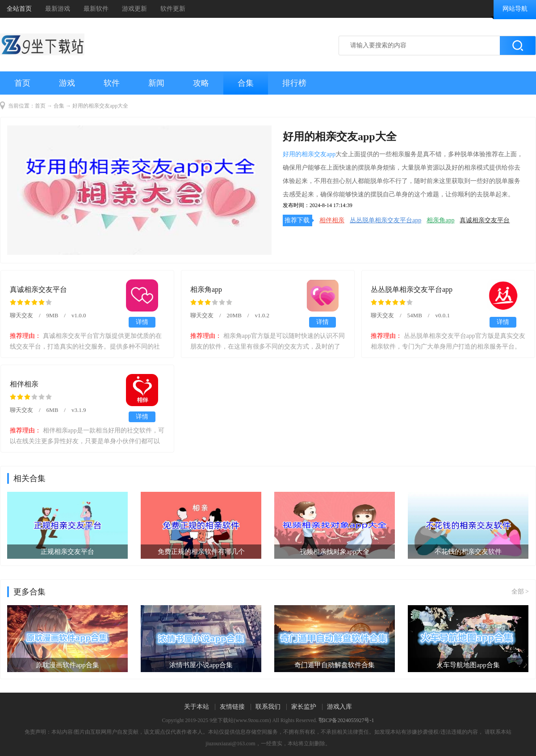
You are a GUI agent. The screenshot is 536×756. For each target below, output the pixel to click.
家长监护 (304, 707)
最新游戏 (58, 9)
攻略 (201, 83)
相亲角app (440, 220)
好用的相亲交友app (309, 154)
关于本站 (197, 707)
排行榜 (294, 83)
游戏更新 (134, 9)
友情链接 (232, 707)
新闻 (156, 83)
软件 (112, 83)
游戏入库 (339, 707)
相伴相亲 (332, 220)
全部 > (520, 592)
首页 (22, 83)
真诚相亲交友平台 (485, 220)
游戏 (67, 83)
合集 (246, 83)
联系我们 (268, 707)
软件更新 (173, 9)
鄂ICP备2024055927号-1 (346, 720)
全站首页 (19, 9)
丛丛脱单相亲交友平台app (385, 220)
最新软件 (96, 9)
